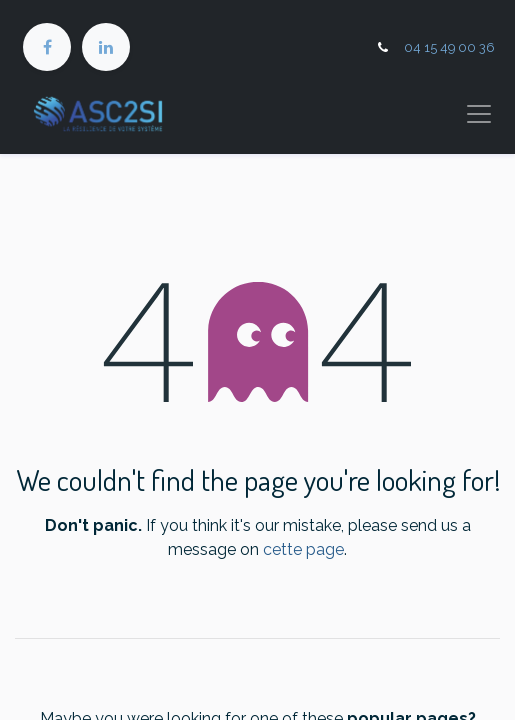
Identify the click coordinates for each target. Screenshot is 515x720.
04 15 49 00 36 (449, 47)
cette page (303, 549)
